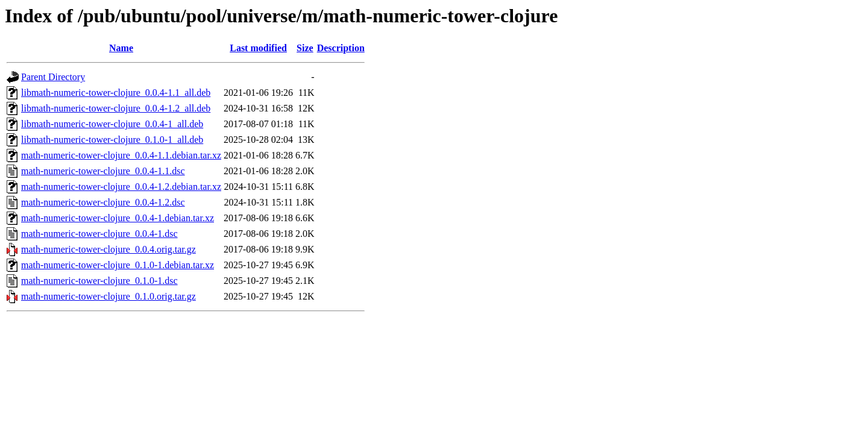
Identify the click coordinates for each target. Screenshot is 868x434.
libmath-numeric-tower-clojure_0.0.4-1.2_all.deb (116, 108)
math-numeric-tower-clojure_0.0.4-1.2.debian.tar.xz (121, 187)
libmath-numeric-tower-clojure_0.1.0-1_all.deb (112, 140)
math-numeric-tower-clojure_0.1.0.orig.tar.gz (108, 296)
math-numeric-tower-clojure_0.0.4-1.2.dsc (103, 202)
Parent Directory (53, 77)
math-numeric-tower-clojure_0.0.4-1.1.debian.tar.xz (121, 155)
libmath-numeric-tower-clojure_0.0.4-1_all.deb (112, 124)
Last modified (258, 48)
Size (305, 48)
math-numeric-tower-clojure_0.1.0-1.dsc (99, 281)
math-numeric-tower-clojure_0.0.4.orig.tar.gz (108, 249)
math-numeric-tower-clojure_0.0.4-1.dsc (99, 234)
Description (341, 48)
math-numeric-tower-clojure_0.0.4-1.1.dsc (103, 171)
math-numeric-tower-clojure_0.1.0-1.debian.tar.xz (118, 265)
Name (121, 48)
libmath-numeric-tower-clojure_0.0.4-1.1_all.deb (116, 93)
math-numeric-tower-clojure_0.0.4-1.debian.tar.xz (118, 218)
